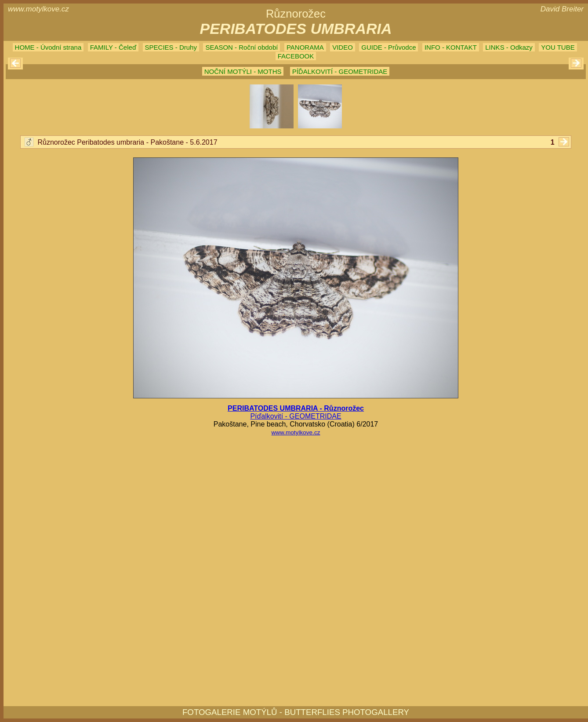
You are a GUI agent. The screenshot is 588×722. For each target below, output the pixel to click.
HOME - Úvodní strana (48, 47)
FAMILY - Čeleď (113, 47)
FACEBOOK (296, 56)
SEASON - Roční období (241, 47)
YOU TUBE (558, 47)
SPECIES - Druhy (171, 47)
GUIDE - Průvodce (388, 47)
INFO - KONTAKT (451, 47)
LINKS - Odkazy (509, 47)
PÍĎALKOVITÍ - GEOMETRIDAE (340, 71)
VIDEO (343, 47)
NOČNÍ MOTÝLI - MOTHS (243, 71)
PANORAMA (305, 47)
